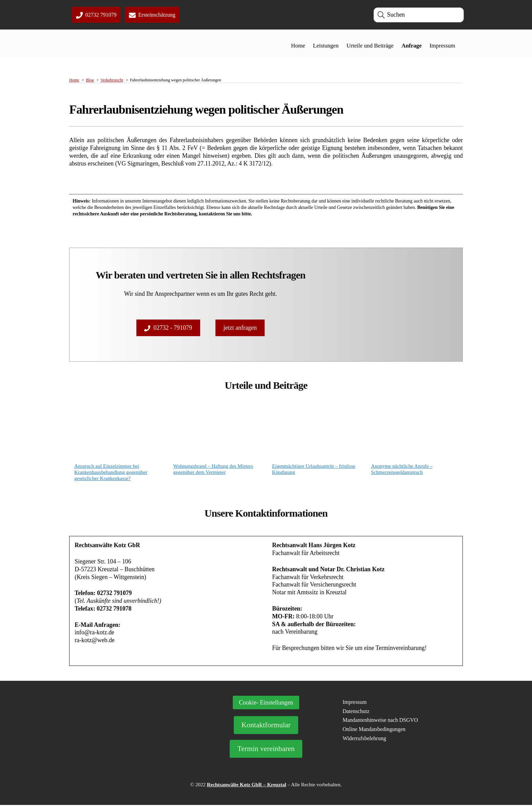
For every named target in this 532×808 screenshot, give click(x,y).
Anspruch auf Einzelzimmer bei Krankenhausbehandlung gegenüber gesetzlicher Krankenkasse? (111, 474)
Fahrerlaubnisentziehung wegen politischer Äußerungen (206, 111)
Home (298, 46)
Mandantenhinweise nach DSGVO (380, 723)
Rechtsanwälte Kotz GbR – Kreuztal (247, 788)
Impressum (442, 46)
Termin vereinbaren (266, 751)
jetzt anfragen (240, 328)
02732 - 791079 (168, 328)
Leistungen (326, 46)
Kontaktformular (266, 728)
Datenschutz (356, 714)
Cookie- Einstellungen (266, 705)
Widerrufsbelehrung (364, 741)
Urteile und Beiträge (370, 46)
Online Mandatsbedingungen (374, 732)
